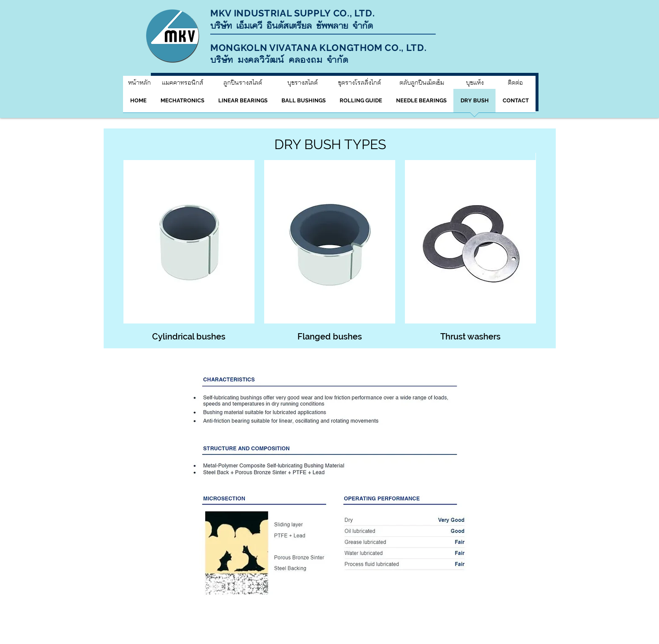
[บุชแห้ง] (475, 83)
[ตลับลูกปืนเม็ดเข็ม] (422, 83)
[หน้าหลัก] (139, 83)
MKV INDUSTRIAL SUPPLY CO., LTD (291, 13)
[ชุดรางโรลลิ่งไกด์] (359, 83)
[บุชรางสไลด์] (302, 83)
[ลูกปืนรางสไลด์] (242, 83)
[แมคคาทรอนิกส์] (182, 83)
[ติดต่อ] (515, 83)
